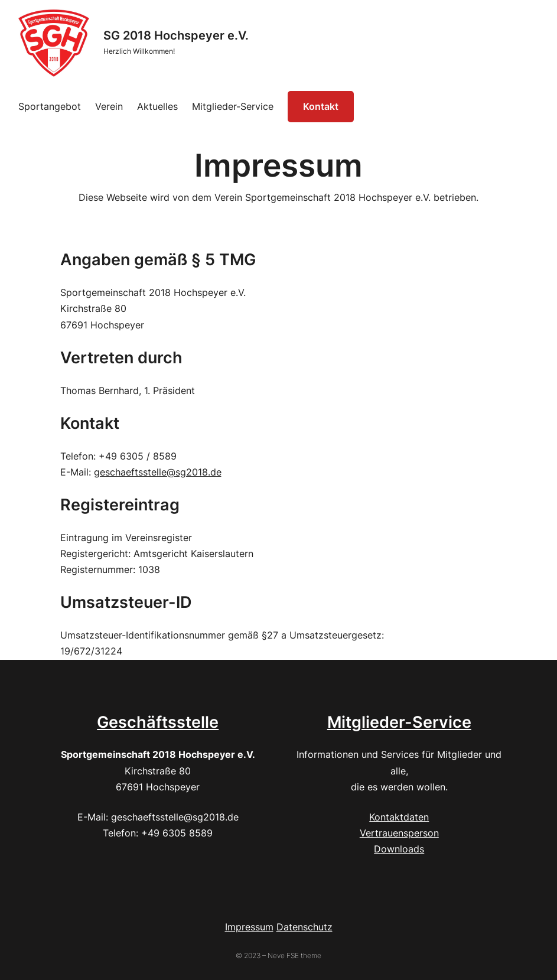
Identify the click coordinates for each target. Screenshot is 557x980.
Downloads (399, 849)
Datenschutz (304, 927)
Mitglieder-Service (399, 722)
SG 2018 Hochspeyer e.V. (176, 35)
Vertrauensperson (399, 833)
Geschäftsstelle (158, 722)
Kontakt (321, 106)
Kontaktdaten (399, 817)
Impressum (249, 927)
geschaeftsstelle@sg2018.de (158, 472)
